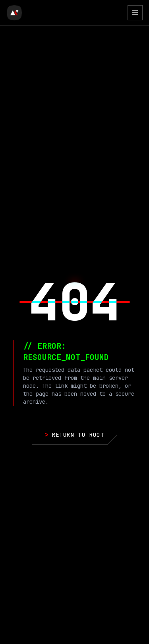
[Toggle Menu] (135, 13)
